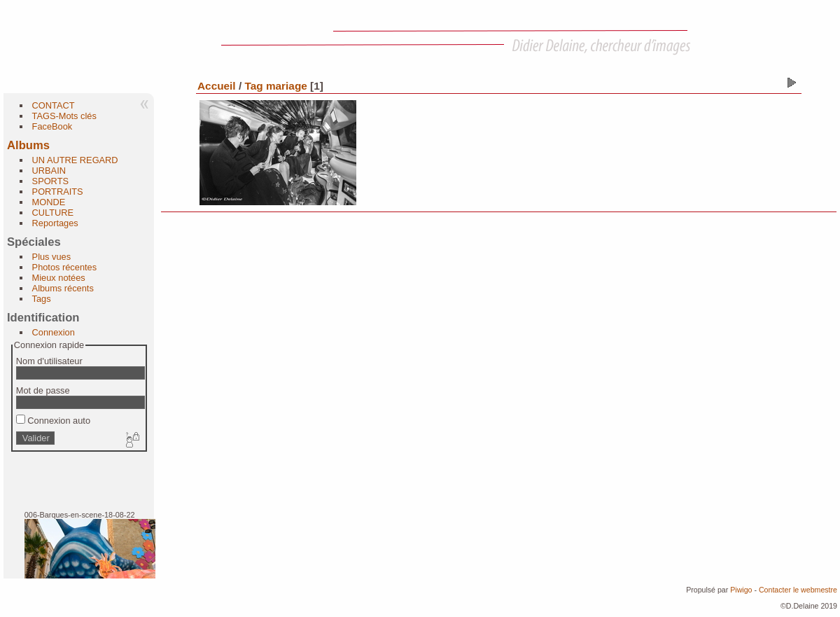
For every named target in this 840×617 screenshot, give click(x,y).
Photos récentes (64, 267)
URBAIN (49, 171)
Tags (42, 299)
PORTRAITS (58, 192)
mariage (287, 86)
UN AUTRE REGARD (75, 160)
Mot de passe (43, 390)
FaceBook (52, 126)
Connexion (54, 332)
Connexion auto (53, 421)
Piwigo (741, 590)
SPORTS (50, 181)
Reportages (55, 223)
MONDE (49, 202)
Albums (28, 145)
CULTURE (53, 213)
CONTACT (54, 105)
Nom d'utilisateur (49, 361)
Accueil (217, 86)
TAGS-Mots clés (64, 116)
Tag (253, 86)
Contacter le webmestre (798, 590)
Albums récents (63, 288)
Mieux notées (59, 278)
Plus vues (51, 257)
